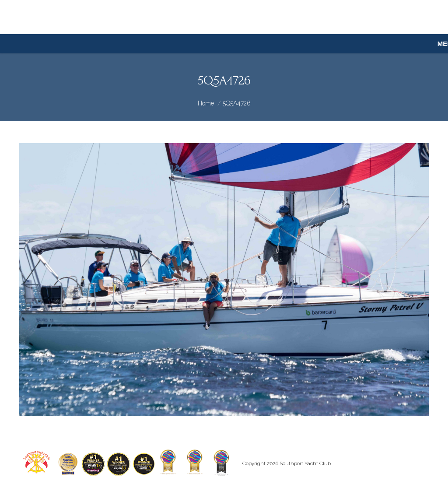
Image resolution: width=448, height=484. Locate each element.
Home (206, 103)
